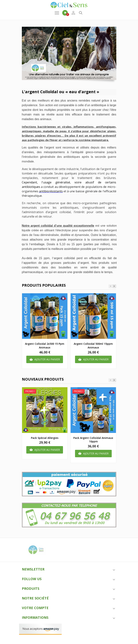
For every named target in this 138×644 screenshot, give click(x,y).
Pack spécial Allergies (45, 438)
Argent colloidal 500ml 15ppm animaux (93, 346)
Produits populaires (44, 285)
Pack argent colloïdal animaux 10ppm (93, 440)
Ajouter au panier (45, 359)
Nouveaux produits (43, 379)
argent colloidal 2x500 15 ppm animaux (45, 346)
